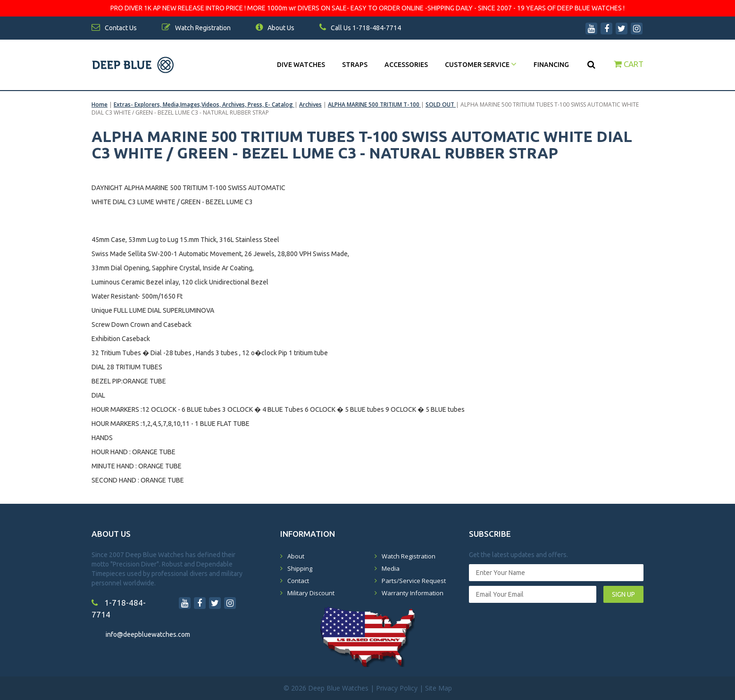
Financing (551, 65)
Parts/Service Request (414, 581)
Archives (310, 104)
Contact (298, 581)
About (296, 556)
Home (100, 104)
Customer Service (481, 65)
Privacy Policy (397, 688)
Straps (355, 65)
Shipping (300, 568)
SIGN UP (623, 594)
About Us (275, 28)
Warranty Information (413, 593)
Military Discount (311, 593)
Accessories (406, 65)
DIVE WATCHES (301, 65)
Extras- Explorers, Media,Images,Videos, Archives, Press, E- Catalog (204, 104)
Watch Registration (409, 556)
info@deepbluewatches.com (148, 634)
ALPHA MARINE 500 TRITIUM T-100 (374, 104)
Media (391, 568)
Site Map (438, 688)
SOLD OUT (441, 104)
